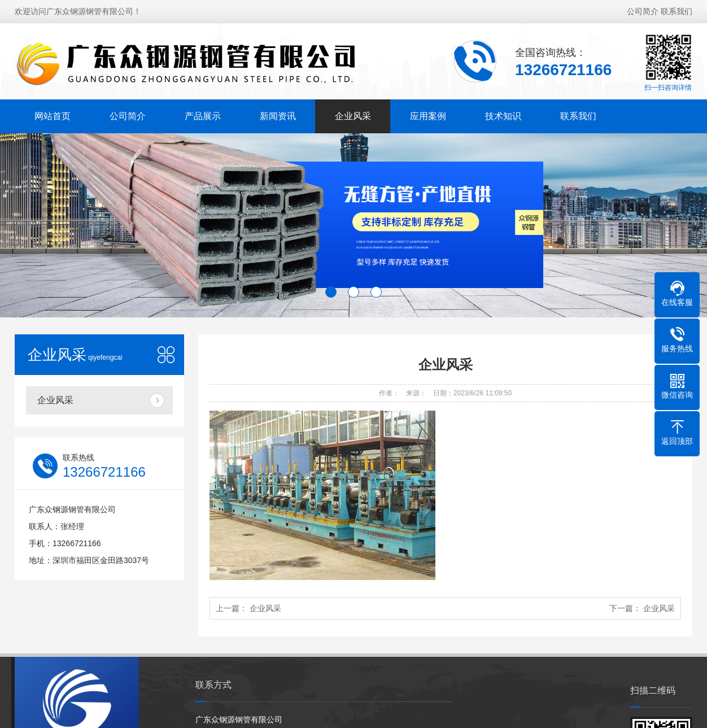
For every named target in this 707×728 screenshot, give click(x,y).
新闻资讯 (278, 116)
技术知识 (503, 116)
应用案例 (428, 116)
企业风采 (353, 116)
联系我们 (677, 11)
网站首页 (53, 116)
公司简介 (643, 11)
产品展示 (203, 116)
